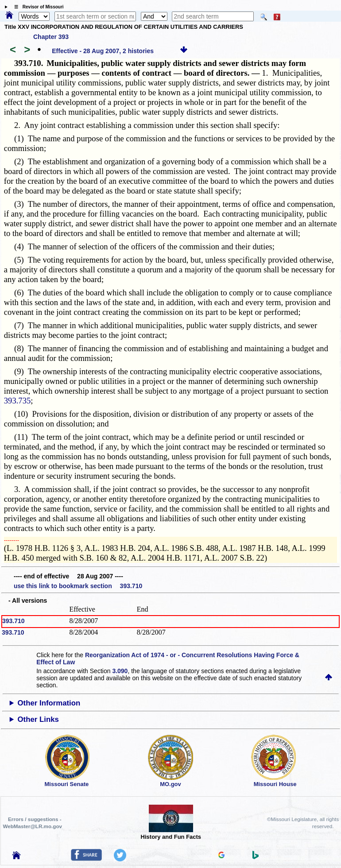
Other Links (38, 719)
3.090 (120, 671)
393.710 (14, 621)
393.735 (17, 401)
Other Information (49, 703)
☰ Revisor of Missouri (37, 7)
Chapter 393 (51, 37)
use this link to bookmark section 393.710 (78, 586)
